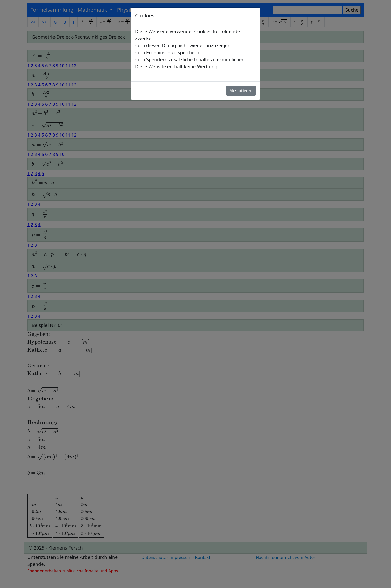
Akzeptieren (241, 91)
